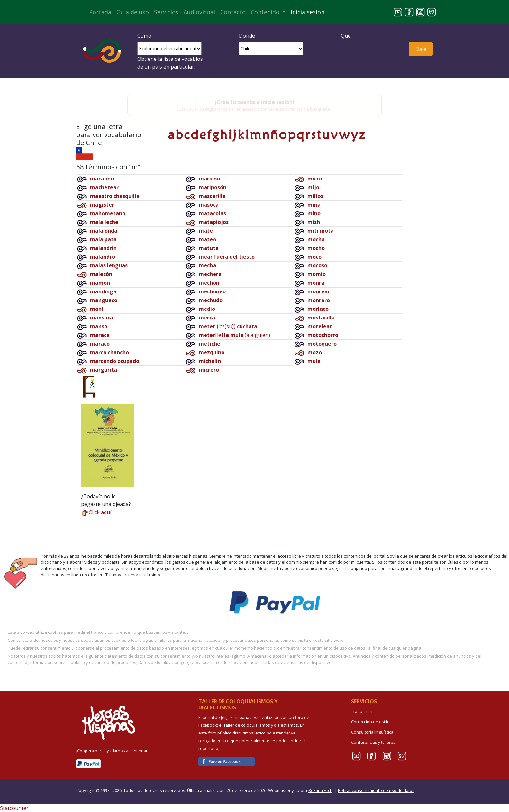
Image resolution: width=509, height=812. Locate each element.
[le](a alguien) (234, 335)
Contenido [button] (266, 12)
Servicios (166, 12)
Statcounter (14, 808)
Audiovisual (199, 12)
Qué (346, 36)
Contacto (233, 12)
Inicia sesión (308, 12)
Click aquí (96, 512)
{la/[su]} (228, 326)
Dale (421, 49)
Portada (100, 12)
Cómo (144, 36)
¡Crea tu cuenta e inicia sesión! (255, 102)
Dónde (247, 36)
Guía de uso (133, 12)
